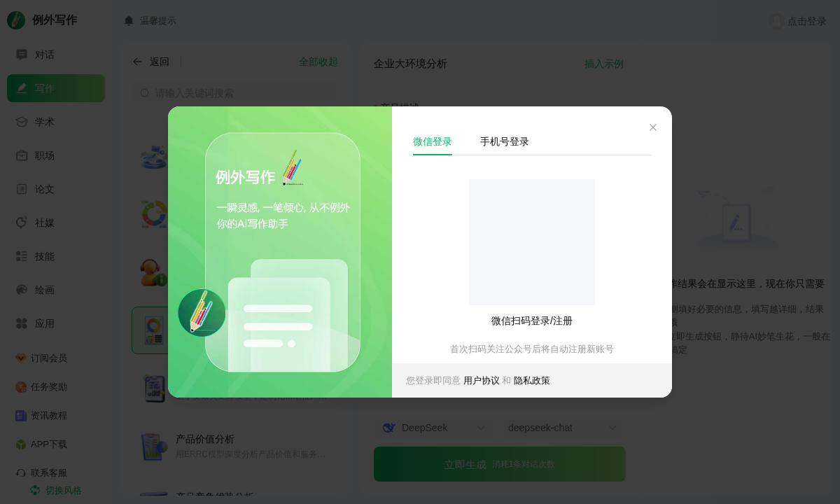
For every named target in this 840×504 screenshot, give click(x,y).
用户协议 (483, 380)
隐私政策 (532, 380)
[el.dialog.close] (653, 129)
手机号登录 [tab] (505, 141)
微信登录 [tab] (433, 141)
